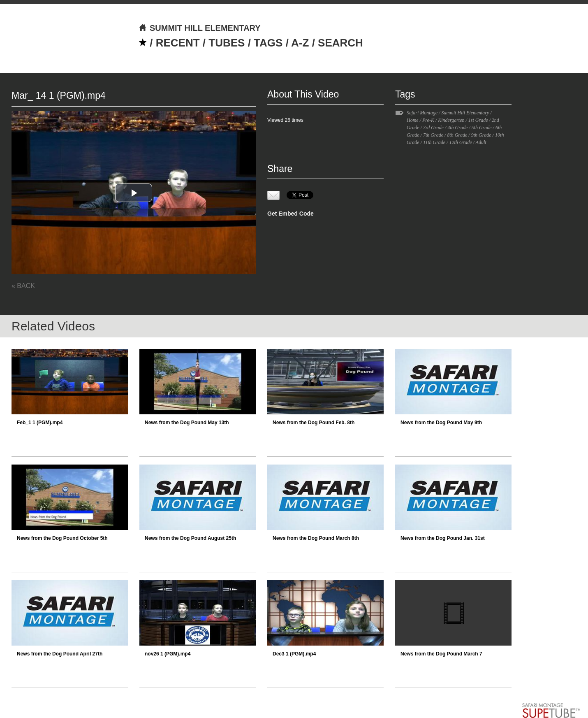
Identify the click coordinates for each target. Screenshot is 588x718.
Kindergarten (451, 120)
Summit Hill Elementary (465, 113)
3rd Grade (433, 128)
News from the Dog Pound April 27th (60, 654)
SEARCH (340, 43)
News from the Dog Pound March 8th (316, 538)
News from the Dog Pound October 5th (62, 538)
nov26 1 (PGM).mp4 (168, 654)
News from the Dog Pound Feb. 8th (314, 423)
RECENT (178, 43)
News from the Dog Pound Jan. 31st (443, 538)
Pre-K (428, 120)
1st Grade (478, 120)
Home (413, 120)
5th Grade (482, 128)
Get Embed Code (291, 214)
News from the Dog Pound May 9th (441, 423)
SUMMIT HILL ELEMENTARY (200, 28)
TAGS (268, 43)
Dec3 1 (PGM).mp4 (294, 654)
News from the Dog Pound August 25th (190, 538)
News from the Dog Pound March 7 (441, 654)
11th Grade (434, 142)
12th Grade (460, 142)
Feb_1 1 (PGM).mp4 (40, 423)
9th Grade (481, 135)
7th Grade (433, 135)
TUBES (227, 43)
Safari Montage (422, 113)
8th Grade (457, 135)
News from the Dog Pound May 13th (187, 423)
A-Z (300, 43)
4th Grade (457, 128)
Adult (481, 142)
